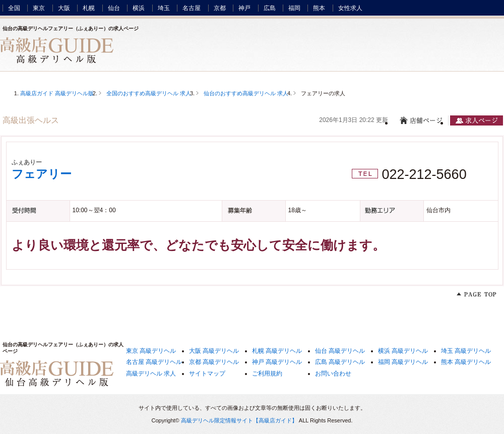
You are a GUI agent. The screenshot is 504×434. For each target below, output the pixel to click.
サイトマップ (207, 374)
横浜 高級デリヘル (403, 351)
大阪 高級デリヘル (214, 351)
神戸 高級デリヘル (277, 362)
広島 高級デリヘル (340, 362)
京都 (220, 8)
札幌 (89, 8)
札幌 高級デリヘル (277, 351)
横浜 (139, 8)
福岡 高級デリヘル (403, 362)
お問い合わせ (333, 374)
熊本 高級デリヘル (466, 362)
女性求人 (350, 8)
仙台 (114, 8)
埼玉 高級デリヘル (466, 351)
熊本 (319, 8)
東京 (39, 8)
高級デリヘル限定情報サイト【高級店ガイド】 (239, 420)
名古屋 (192, 8)
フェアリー (42, 174)
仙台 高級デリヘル (340, 351)
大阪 (64, 8)
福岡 (294, 8)
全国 (14, 8)
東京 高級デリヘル (151, 351)
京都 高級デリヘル (214, 362)
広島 (270, 8)
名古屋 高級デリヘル (154, 362)
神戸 (244, 8)
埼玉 (164, 8)
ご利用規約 (267, 374)
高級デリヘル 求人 (151, 374)
